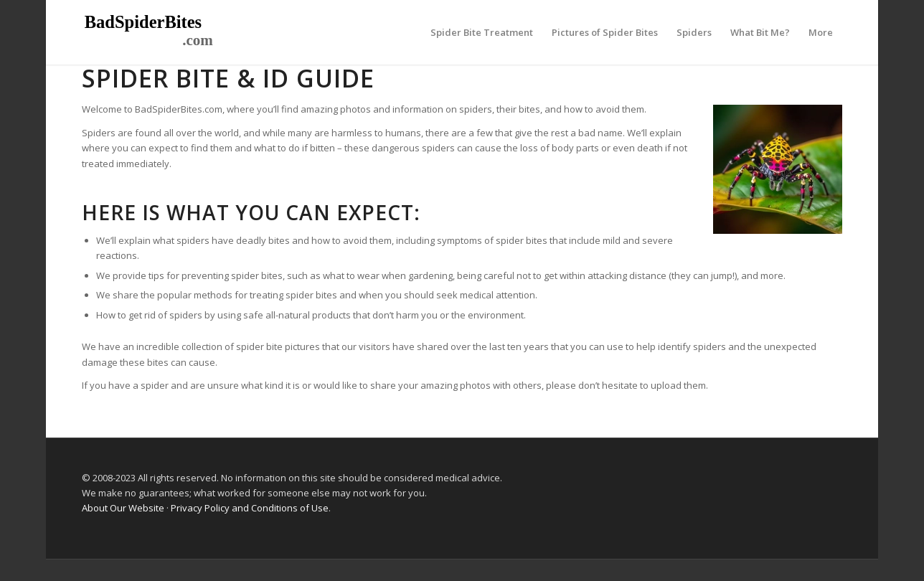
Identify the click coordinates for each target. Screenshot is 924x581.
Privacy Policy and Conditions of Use (250, 508)
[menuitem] (482, 32)
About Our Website (123, 508)
